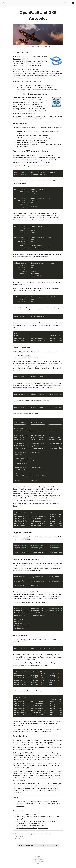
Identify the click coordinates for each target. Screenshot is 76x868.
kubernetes (42, 834)
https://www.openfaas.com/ (27, 814)
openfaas (19, 834)
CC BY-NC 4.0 (38, 861)
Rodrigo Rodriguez (37, 47)
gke (36, 834)
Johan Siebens (38, 859)
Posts (66, 3)
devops (49, 834)
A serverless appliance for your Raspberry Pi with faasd (38, 801)
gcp (32, 834)
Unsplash (47, 47)
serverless (27, 834)
